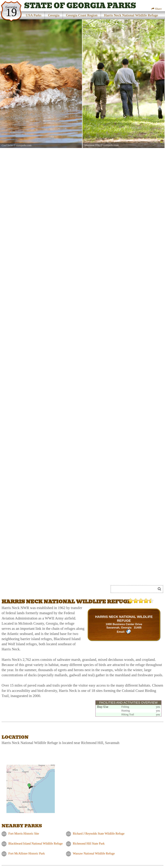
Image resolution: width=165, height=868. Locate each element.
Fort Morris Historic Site (24, 833)
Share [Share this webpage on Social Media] (157, 9)
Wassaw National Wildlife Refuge (94, 853)
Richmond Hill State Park (89, 843)
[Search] (135, 589)
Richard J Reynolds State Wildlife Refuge (99, 833)
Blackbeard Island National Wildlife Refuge (36, 843)
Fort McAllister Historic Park (27, 853)
